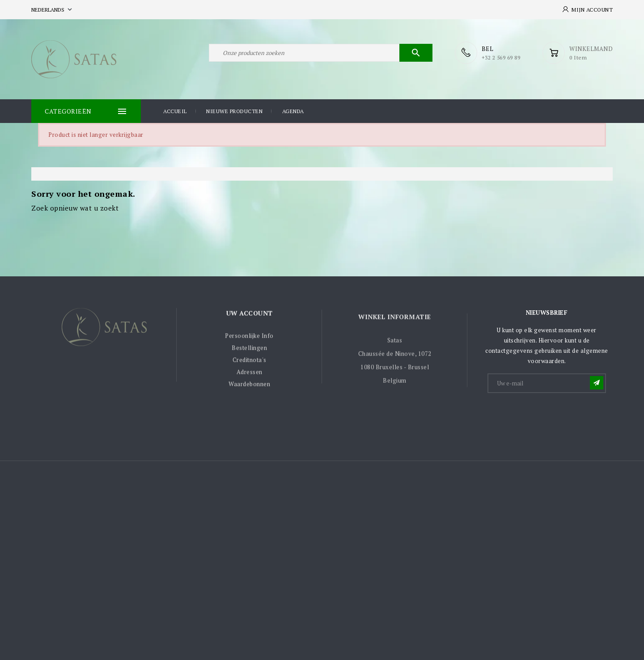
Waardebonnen (249, 386)
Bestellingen (249, 350)
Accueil (175, 111)
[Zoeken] (321, 53)
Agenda (293, 111)
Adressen (250, 374)
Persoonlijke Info (249, 338)
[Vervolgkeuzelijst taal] (53, 10)
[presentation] (556, 416)
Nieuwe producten (234, 111)
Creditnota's (250, 362)
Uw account (250, 315)
